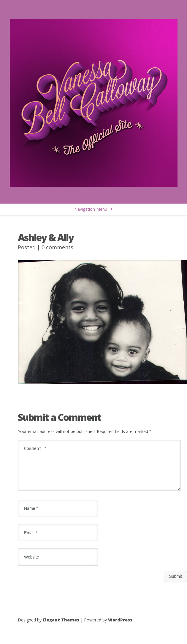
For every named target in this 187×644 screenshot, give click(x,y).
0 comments (57, 247)
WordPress (120, 627)
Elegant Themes (61, 627)
